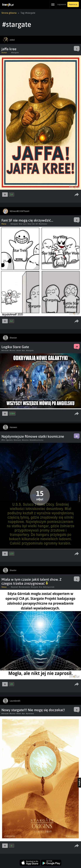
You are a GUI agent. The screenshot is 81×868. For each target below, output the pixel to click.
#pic (24, 350)
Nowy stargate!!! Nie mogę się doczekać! (33, 710)
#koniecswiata (24, 587)
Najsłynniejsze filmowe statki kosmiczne (33, 436)
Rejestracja (73, 4)
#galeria (10, 440)
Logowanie (62, 4)
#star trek (31, 224)
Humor (4, 53)
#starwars (17, 440)
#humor (13, 350)
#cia (41, 587)
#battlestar (43, 224)
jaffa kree (9, 49)
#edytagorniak (49, 587)
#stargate (15, 53)
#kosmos (25, 440)
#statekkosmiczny (36, 440)
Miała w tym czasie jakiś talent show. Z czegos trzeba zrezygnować (31, 581)
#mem (19, 350)
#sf (37, 224)
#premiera (30, 714)
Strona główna (9, 13)
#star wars (23, 224)
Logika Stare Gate (15, 347)
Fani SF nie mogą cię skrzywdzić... (27, 220)
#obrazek (5, 350)
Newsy (4, 587)
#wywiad (14, 587)
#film (3, 440)
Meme (4, 224)
